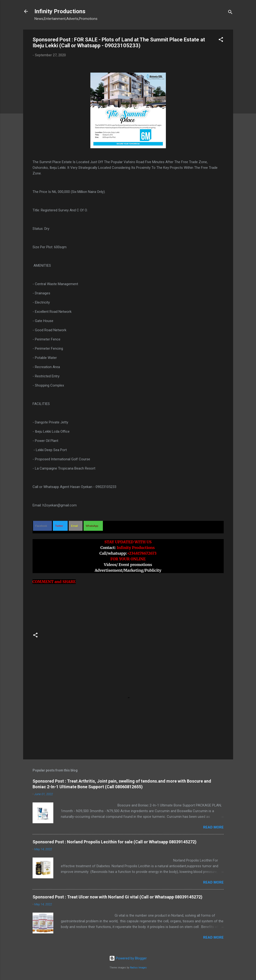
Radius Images (138, 968)
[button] (221, 40)
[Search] (230, 13)
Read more (213, 827)
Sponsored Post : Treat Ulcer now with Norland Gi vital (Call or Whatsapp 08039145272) (118, 897)
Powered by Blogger (128, 958)
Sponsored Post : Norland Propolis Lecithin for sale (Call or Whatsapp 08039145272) (115, 842)
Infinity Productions (60, 11)
